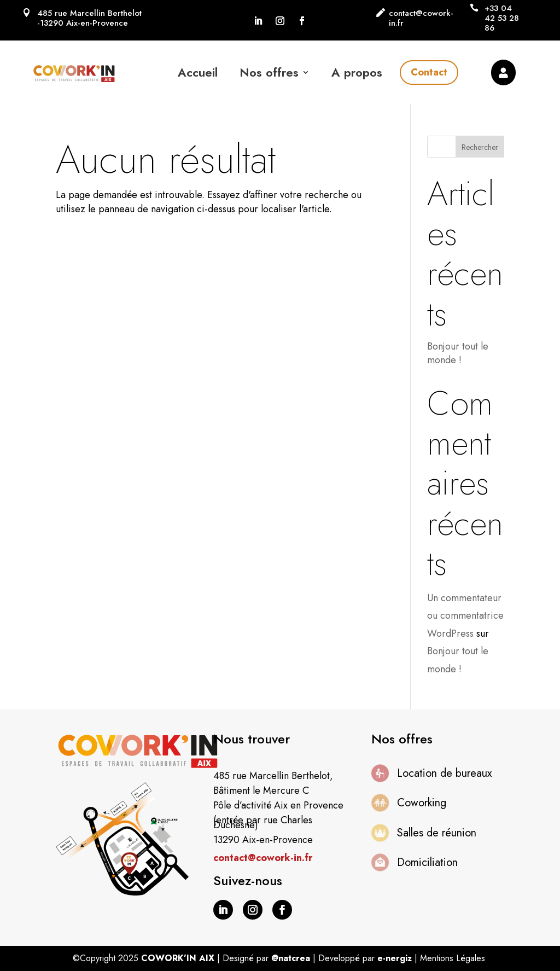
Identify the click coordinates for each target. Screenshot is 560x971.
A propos (357, 72)
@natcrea (291, 958)
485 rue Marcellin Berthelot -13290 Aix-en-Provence (89, 18)
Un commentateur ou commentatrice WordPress (465, 616)
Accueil (198, 72)
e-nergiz (395, 958)
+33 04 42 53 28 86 (502, 18)
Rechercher (480, 147)
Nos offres (269, 72)
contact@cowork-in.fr (421, 18)
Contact (429, 72)
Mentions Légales (453, 958)
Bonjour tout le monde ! (458, 353)
